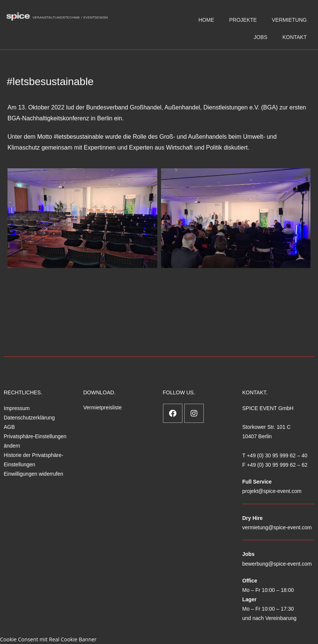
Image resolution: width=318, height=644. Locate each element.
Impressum (17, 408)
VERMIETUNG (289, 20)
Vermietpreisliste (102, 407)
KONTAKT (295, 37)
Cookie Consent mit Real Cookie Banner (48, 639)
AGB (9, 427)
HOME (206, 20)
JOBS (261, 37)
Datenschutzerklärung (29, 418)
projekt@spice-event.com (272, 491)
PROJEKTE (243, 20)
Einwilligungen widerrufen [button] (34, 474)
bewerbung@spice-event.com (277, 564)
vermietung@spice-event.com (277, 527)
